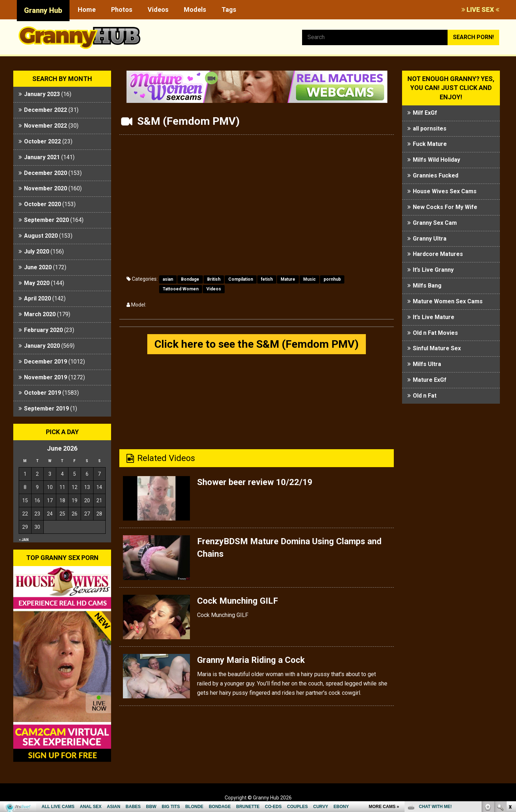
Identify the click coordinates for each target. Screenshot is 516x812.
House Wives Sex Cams (445, 191)
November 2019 (46, 377)
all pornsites (430, 129)
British (214, 279)
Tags (229, 10)
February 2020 (43, 330)
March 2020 (40, 314)
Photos (122, 10)
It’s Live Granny (433, 270)
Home (87, 10)
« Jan (24, 540)
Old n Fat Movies (435, 333)
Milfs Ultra (427, 364)
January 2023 (42, 94)
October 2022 (42, 141)
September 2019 (46, 409)
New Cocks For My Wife (445, 207)
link (510, 700)
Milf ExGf (425, 113)
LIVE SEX (480, 10)
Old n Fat (425, 396)
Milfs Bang (427, 286)
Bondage (190, 279)
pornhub (332, 279)
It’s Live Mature (434, 317)
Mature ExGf (430, 380)
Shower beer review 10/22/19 (255, 482)
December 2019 (46, 362)
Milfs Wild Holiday (436, 160)
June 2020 (38, 267)
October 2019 (42, 393)
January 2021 (42, 157)
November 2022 (46, 126)
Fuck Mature (430, 144)
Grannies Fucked (436, 175)
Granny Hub (43, 10)
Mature (288, 279)
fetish (267, 279)
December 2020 (46, 173)
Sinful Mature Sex (437, 348)
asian (168, 279)
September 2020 (46, 220)
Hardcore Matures (438, 254)
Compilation (241, 279)
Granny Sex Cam (435, 223)
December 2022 (46, 110)
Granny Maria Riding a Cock (251, 660)
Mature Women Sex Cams (448, 301)
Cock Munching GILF (238, 601)
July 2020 (37, 251)
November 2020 (46, 188)
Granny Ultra (430, 239)
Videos (158, 10)
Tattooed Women (181, 289)
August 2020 (41, 236)
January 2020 (42, 346)
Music (309, 279)
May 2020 (37, 283)
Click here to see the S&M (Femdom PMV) (257, 344)
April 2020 (37, 298)
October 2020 (42, 204)
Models (195, 10)
